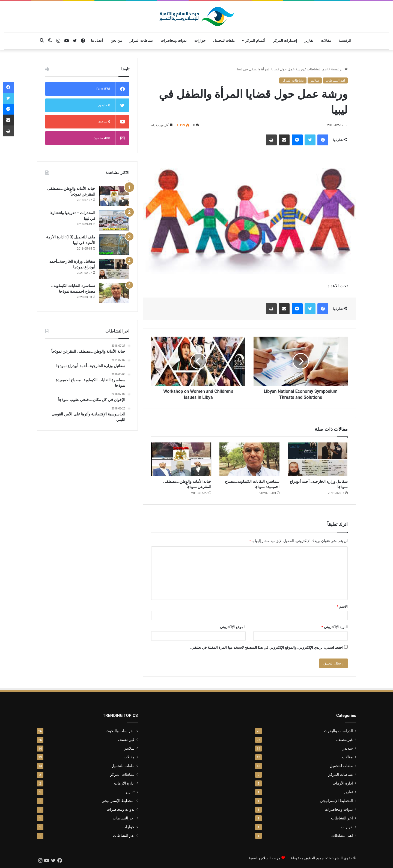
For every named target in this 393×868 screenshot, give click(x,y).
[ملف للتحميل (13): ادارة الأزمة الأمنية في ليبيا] (114, 245)
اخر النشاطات (342, 818)
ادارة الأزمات (343, 783)
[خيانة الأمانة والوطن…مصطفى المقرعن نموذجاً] (181, 459)
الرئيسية (345, 41)
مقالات (326, 41)
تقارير (309, 41)
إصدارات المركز (285, 41)
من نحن (116, 41)
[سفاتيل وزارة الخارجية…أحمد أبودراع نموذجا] (318, 459)
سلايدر (315, 80)
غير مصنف (345, 740)
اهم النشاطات (317, 69)
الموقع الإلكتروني (233, 627)
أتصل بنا (97, 41)
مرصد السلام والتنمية (265, 858)
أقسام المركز (255, 41)
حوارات (200, 41)
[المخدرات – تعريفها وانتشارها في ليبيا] (114, 220)
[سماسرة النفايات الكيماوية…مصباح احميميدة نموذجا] (249, 459)
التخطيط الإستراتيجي (336, 801)
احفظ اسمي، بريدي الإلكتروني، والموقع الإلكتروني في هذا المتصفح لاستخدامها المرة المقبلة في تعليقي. (267, 647)
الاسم (342, 607)
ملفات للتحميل (224, 41)
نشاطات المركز (141, 41)
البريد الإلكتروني (335, 627)
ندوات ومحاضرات (173, 41)
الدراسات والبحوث (338, 731)
